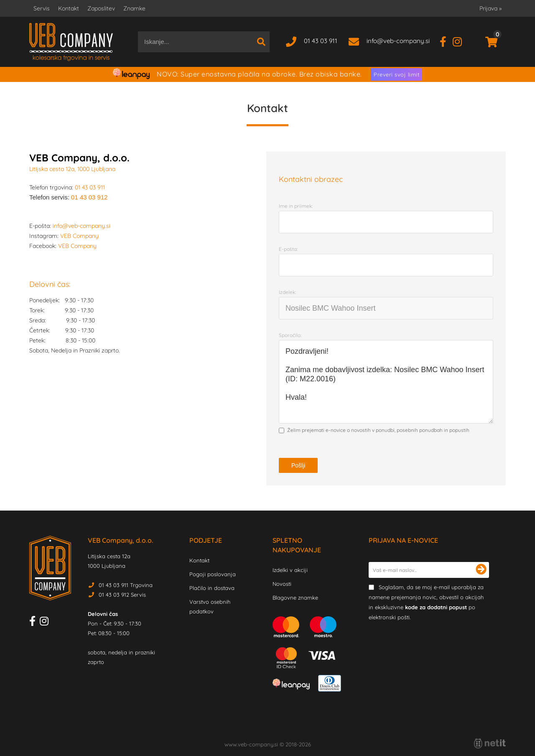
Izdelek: (287, 292)
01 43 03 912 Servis (122, 595)
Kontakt (69, 8)
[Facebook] (446, 41)
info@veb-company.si (82, 226)
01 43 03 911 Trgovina (126, 585)
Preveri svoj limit (396, 74)
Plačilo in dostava (212, 588)
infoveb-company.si (398, 41)
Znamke (134, 8)
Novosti (282, 584)
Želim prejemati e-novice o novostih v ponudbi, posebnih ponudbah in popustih (378, 430)
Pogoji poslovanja (213, 574)
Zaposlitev (101, 8)
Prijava (490, 8)
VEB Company (79, 236)
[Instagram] (460, 41)
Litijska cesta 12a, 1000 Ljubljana (72, 169)
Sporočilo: (290, 335)
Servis (42, 8)
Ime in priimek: (296, 206)
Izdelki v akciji (290, 570)
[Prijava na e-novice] (481, 570)
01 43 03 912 (89, 197)
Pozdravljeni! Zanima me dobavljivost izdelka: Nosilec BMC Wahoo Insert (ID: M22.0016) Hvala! (386, 382)
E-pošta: (288, 249)
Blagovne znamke (295, 598)
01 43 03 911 (321, 41)
